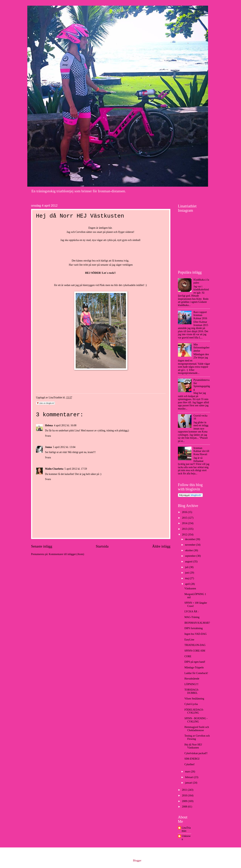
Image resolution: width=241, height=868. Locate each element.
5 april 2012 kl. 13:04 (64, 447)
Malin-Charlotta (54, 469)
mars (188, 772)
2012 (185, 535)
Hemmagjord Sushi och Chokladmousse (197, 729)
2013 (185, 529)
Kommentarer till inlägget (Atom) (66, 554)
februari (190, 777)
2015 (185, 518)
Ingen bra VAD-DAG (195, 634)
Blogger (137, 861)
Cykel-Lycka (191, 704)
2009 (185, 801)
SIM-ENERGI (192, 759)
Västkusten (190, 589)
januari (189, 783)
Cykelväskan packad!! (196, 753)
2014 (185, 523)
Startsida (102, 546)
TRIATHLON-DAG (195, 645)
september (191, 556)
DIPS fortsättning (193, 628)
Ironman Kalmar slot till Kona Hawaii (201, 451)
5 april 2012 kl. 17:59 (76, 469)
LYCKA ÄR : (191, 612)
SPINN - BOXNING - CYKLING (196, 720)
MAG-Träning (192, 617)
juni (187, 573)
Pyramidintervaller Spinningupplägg (202, 385)
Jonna (48, 447)
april (188, 584)
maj (187, 578)
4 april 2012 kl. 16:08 (65, 425)
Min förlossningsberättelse (202, 348)
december (190, 539)
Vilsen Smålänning (194, 699)
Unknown (186, 838)
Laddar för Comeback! (196, 673)
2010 (185, 796)
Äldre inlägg (161, 546)
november (191, 545)
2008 (185, 807)
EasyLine (189, 640)
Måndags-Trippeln (194, 667)
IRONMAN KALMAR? (197, 623)
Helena (49, 425)
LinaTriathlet (186, 829)
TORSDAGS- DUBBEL (192, 691)
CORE (188, 656)
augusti (189, 562)
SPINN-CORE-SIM (195, 651)
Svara (48, 436)
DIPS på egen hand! (195, 662)
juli (187, 567)
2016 (185, 512)
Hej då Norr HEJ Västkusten (193, 746)
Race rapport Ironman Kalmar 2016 (200, 315)
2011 (185, 790)
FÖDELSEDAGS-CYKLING (194, 711)
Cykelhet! (189, 764)
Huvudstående (192, 679)
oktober (189, 550)
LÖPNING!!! (191, 684)
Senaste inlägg (42, 546)
